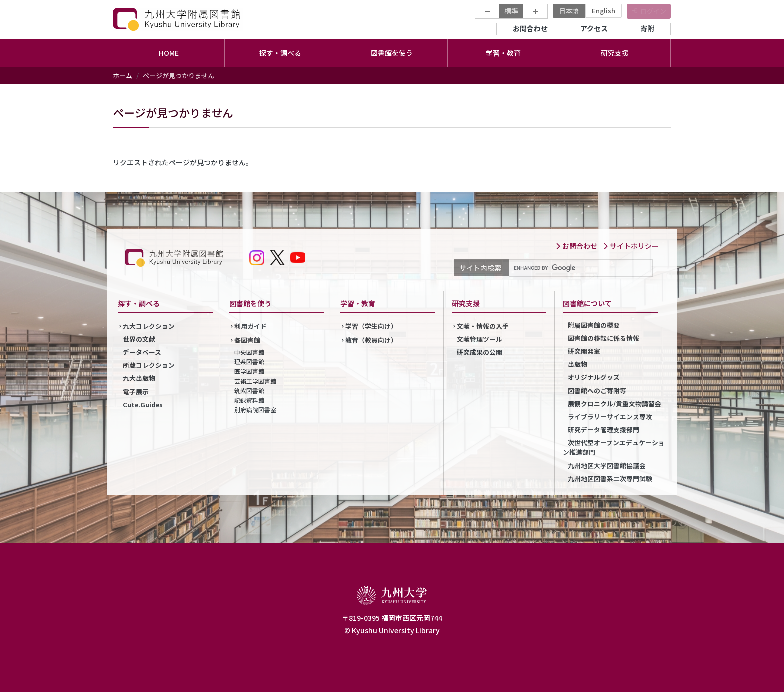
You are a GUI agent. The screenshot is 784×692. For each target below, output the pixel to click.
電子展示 (136, 392)
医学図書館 (249, 371)
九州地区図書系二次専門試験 (610, 479)
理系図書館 (249, 362)
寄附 (647, 28)
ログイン (653, 11)
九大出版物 (139, 378)
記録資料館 (249, 400)
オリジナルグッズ (594, 377)
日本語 (569, 11)
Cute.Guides (143, 405)
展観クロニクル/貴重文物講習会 (615, 404)
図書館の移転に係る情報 (604, 338)
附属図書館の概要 (594, 325)
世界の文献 (139, 339)
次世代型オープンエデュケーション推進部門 (614, 447)
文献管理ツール (480, 339)
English (604, 11)
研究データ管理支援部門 (604, 430)
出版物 (578, 364)
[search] (580, 268)
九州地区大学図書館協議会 (607, 466)
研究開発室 (584, 351)
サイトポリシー (631, 246)
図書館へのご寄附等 (597, 391)
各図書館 (247, 340)
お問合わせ (530, 28)
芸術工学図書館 (255, 381)
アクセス (594, 28)
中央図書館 (249, 352)
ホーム (123, 76)
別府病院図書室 (255, 410)
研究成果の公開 (480, 352)
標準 (511, 11)
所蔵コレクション (149, 365)
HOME (169, 53)
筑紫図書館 (249, 391)
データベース (142, 352)
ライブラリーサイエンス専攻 (610, 417)
